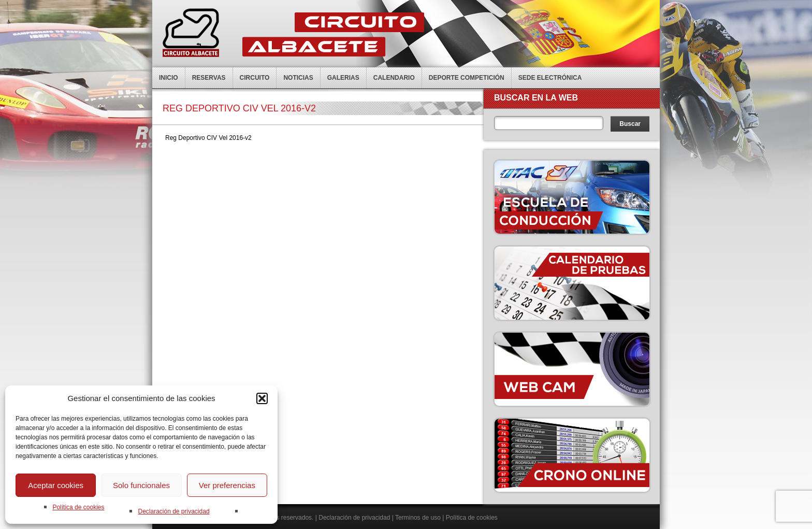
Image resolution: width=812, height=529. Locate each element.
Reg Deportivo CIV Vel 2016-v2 (208, 138)
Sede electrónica (550, 78)
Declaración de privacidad (173, 511)
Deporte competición (467, 78)
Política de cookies (78, 507)
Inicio (169, 78)
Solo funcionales (141, 485)
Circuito (255, 78)
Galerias (343, 78)
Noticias (298, 78)
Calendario (394, 78)
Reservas (209, 78)
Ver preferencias (227, 485)
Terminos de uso (418, 518)
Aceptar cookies (56, 485)
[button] (262, 398)
